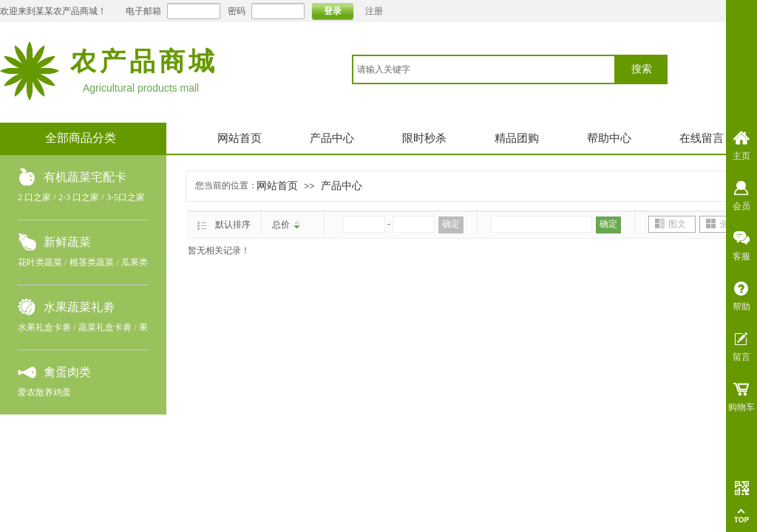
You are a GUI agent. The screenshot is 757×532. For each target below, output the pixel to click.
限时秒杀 (424, 138)
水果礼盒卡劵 (44, 327)
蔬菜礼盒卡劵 (105, 327)
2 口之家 (34, 197)
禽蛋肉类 (67, 372)
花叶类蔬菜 (40, 262)
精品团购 (517, 138)
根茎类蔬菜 (92, 262)
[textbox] (484, 69)
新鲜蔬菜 (67, 242)
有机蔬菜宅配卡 (85, 177)
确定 (451, 224)
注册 (374, 11)
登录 (333, 11)
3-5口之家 (126, 197)
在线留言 (702, 138)
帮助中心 (609, 138)
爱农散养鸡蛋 (44, 392)
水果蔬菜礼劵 (79, 307)
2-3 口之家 (79, 197)
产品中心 (332, 138)
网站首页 (240, 138)
